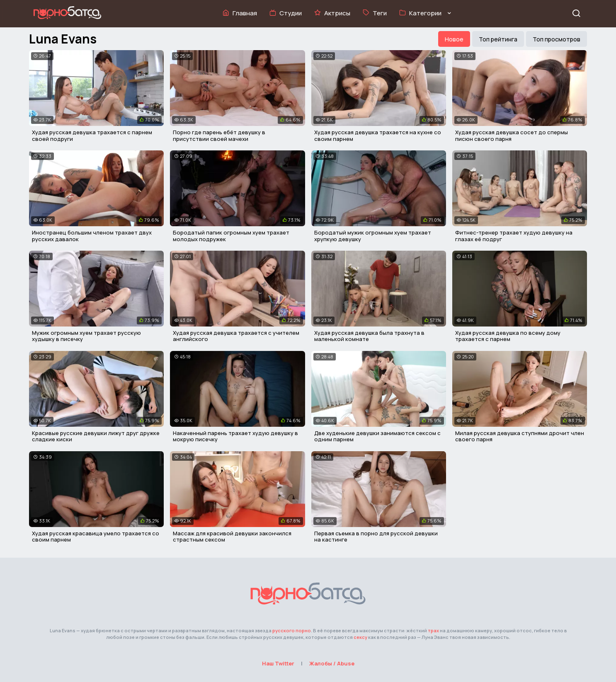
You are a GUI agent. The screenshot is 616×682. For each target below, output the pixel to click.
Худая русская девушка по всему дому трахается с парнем (508, 336)
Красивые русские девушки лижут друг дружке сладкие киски (96, 436)
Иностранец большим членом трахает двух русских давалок (92, 236)
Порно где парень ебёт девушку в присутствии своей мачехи (219, 135)
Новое (454, 39)
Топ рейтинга (498, 39)
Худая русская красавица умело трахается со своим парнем (96, 537)
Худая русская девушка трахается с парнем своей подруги (92, 135)
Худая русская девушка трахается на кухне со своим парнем (378, 135)
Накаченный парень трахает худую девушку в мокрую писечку (235, 436)
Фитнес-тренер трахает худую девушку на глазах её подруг (514, 236)
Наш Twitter (278, 663)
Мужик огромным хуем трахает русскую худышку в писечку (86, 336)
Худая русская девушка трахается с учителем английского (236, 336)
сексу (360, 637)
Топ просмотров (557, 39)
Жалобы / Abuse (332, 663)
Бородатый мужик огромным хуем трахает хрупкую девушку (373, 236)
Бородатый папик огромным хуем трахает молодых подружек (231, 236)
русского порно (292, 630)
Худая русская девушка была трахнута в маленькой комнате (369, 336)
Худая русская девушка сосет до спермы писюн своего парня (512, 135)
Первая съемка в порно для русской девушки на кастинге (376, 537)
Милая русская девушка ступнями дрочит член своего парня (520, 436)
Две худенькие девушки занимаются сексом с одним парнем (377, 436)
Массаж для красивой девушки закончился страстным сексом (232, 537)
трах (433, 630)
